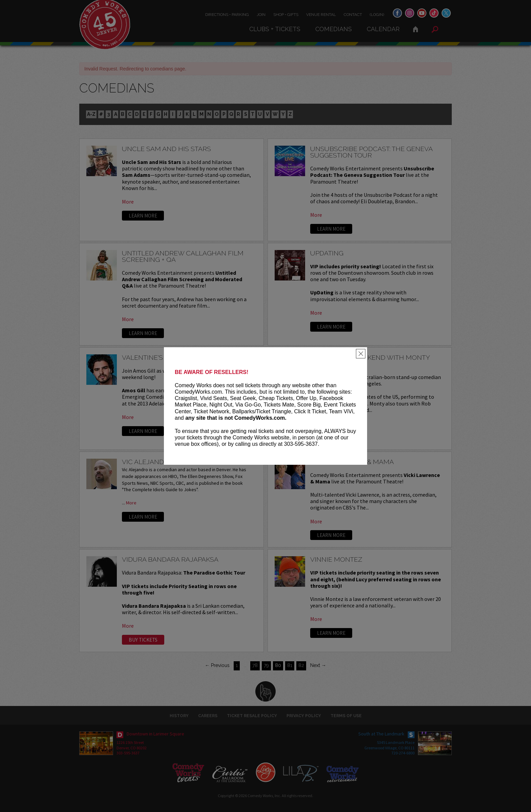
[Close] (361, 354)
